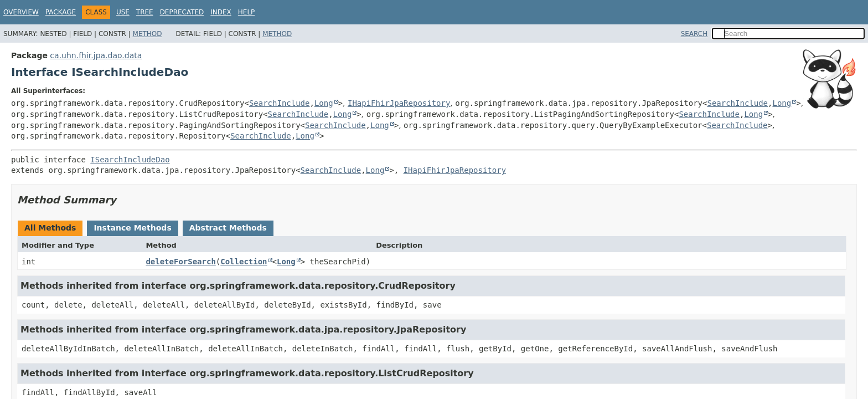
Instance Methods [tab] (132, 228)
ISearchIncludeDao (130, 160)
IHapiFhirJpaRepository (399, 103)
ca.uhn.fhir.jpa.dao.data (96, 55)
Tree (145, 12)
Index (221, 12)
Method (148, 34)
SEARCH (694, 34)
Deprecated (182, 12)
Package (61, 12)
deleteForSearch (180, 262)
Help (247, 12)
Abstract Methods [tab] (228, 228)
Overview (21, 12)
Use (123, 12)
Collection (244, 262)
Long (324, 103)
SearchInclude (280, 103)
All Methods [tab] (50, 228)
